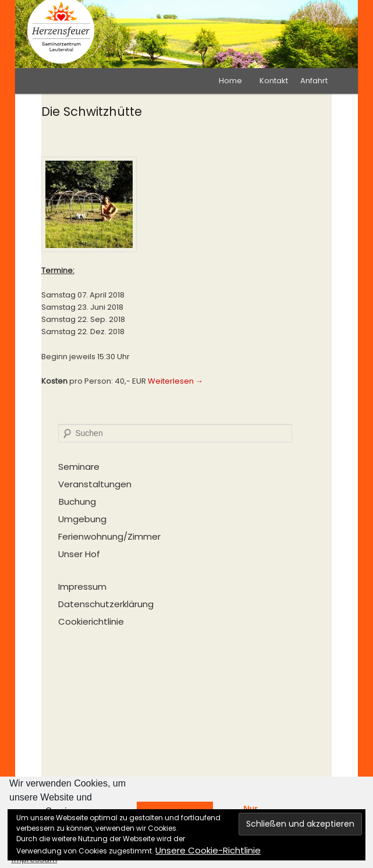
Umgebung (82, 519)
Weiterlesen (175, 381)
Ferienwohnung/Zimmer (109, 536)
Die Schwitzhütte (92, 111)
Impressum (82, 587)
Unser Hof (79, 554)
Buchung (77, 502)
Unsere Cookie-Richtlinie (208, 850)
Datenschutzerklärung (106, 604)
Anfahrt (314, 81)
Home (230, 81)
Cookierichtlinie (91, 621)
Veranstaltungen (95, 484)
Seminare (79, 467)
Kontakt (274, 81)
